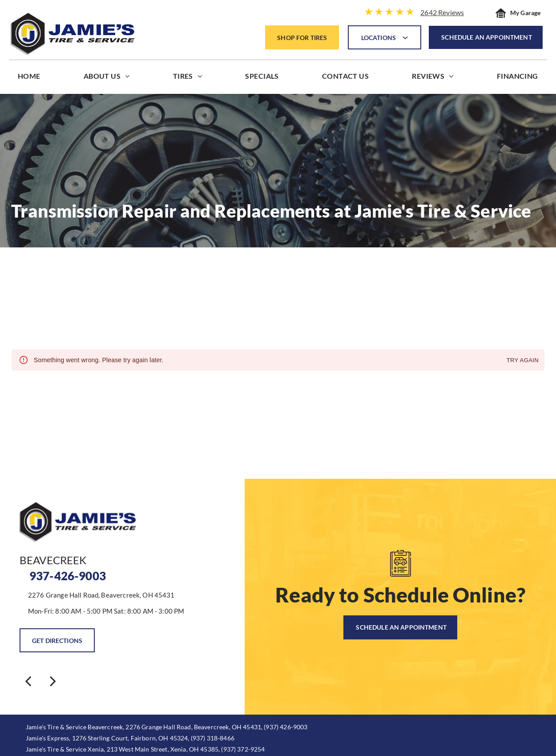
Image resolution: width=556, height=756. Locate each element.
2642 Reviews (442, 12)
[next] (53, 681)
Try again (523, 361)
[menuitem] (29, 78)
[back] (28, 681)
